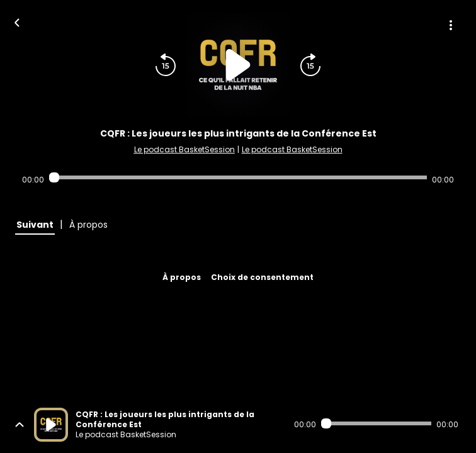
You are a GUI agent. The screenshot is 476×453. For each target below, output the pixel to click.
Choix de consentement (262, 277)
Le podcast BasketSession (184, 149)
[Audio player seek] (238, 177)
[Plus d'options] (451, 25)
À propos (182, 277)
